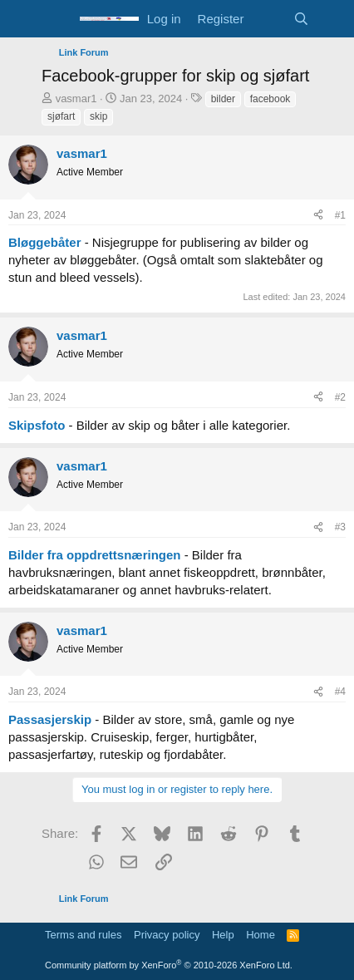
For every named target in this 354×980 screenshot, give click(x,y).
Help (223, 935)
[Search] (301, 19)
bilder (223, 99)
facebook (270, 99)
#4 (340, 692)
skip (98, 116)
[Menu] (56, 19)
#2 (340, 397)
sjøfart (61, 116)
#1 (340, 215)
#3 (340, 527)
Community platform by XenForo (169, 965)
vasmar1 (76, 98)
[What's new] (268, 19)
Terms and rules (83, 935)
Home (261, 935)
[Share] (318, 216)
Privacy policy (167, 935)
